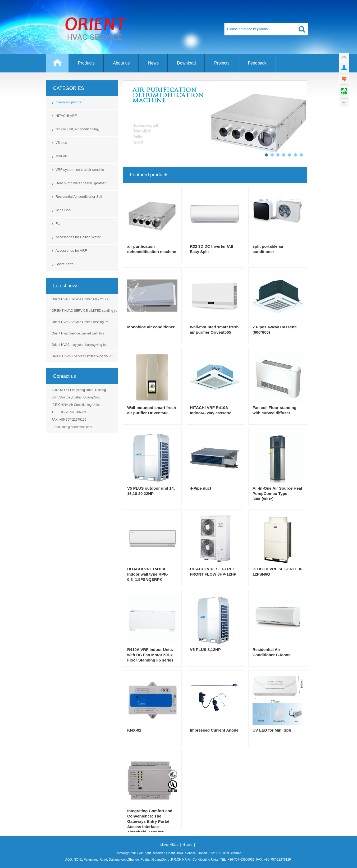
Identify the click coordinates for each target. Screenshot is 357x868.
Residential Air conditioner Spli (79, 197)
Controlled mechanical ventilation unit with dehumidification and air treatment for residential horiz (215, 120)
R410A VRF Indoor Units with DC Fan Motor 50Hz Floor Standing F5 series (150, 655)
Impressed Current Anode (214, 730)
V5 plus (61, 143)
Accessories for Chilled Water (78, 237)
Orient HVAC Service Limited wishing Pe (80, 322)
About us (121, 63)
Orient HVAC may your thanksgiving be (79, 345)
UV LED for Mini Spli (272, 730)
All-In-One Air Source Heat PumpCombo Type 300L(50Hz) (277, 493)
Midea (174, 845)
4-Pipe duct (201, 488)
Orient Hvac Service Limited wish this (78, 333)
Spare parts (64, 264)
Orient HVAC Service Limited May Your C (81, 299)
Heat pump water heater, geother (81, 183)
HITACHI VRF (66, 116)
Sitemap (236, 853)
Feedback (257, 63)
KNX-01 (134, 730)
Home (58, 66)
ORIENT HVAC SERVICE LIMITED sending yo (84, 311)
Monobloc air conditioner (151, 327)
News (153, 63)
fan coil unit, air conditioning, (77, 129)
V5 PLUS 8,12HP (205, 649)
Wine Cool (63, 210)
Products (86, 63)
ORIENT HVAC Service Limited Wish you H (82, 356)
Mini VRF (63, 156)
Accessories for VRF (71, 251)
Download (186, 63)
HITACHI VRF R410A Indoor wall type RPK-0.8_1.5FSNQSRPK (148, 574)
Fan (58, 224)
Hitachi (187, 845)
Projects (222, 63)
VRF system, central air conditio (80, 170)
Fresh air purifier (69, 102)
